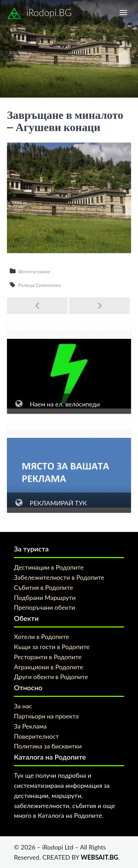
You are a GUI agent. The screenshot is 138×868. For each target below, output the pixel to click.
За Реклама (30, 726)
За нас (23, 706)
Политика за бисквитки (48, 746)
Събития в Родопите (44, 587)
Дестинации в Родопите (49, 567)
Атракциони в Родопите (49, 667)
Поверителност (36, 736)
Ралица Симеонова (40, 285)
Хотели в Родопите (41, 637)
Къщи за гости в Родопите (52, 647)
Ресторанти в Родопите (48, 657)
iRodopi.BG (39, 14)
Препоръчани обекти (44, 607)
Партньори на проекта (46, 716)
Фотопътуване (34, 271)
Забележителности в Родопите (59, 577)
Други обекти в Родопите (51, 677)
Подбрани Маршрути (45, 597)
